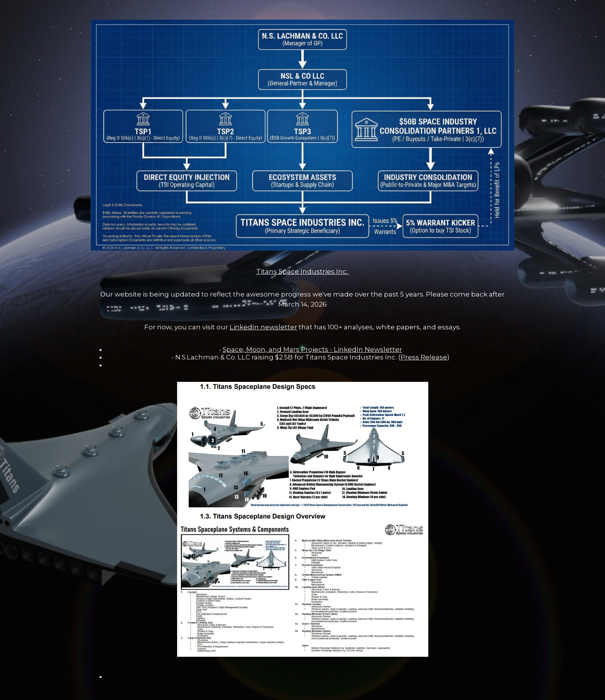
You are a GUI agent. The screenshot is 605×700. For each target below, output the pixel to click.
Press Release (424, 357)
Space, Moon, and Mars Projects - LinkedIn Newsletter (312, 349)
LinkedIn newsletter (263, 327)
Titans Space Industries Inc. (303, 271)
